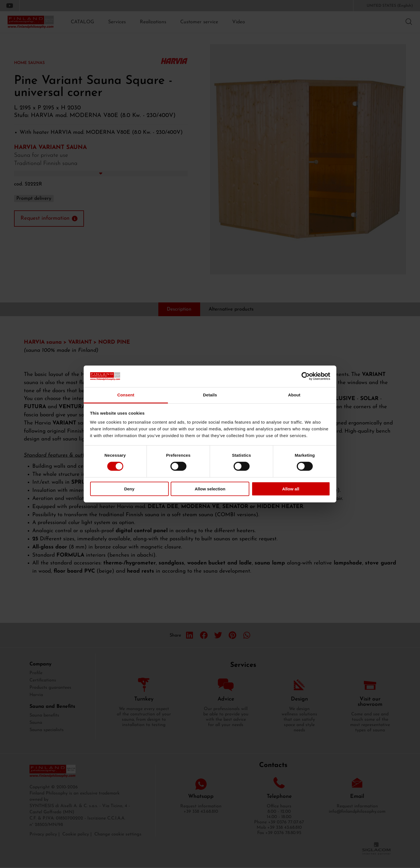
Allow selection (210, 489)
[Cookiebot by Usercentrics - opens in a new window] (306, 376)
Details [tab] (210, 395)
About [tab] (294, 395)
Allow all (291, 489)
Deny (129, 489)
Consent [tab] (126, 395)
